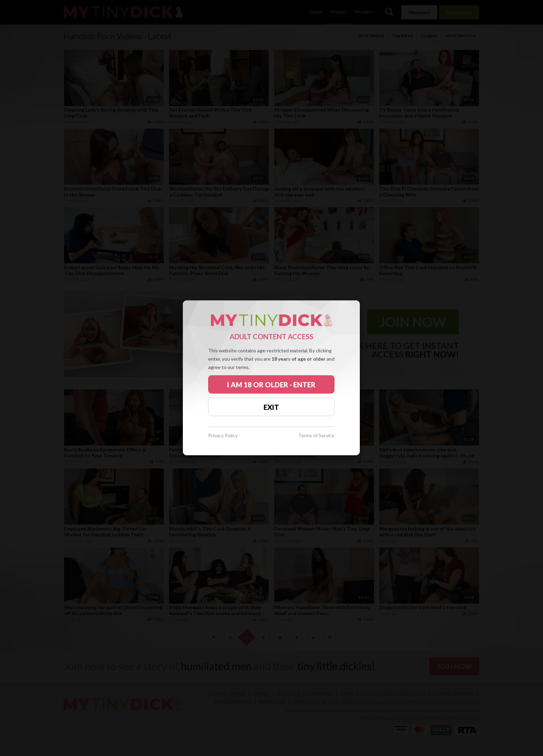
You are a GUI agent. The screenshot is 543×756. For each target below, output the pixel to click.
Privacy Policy (223, 436)
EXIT (271, 407)
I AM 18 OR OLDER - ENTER (271, 385)
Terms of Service (316, 436)
